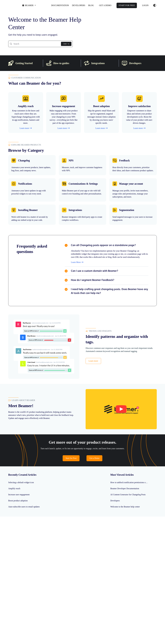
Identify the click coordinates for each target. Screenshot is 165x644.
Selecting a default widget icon (21, 482)
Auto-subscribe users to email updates (24, 507)
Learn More (77, 262)
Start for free (127, 5)
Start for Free (71, 458)
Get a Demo (94, 458)
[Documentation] (60, 5)
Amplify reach (14, 488)
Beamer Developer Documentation (125, 488)
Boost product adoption (18, 501)
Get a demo (105, 5)
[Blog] (91, 5)
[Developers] (79, 5)
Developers (115, 501)
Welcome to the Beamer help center (125, 507)
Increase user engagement (19, 495)
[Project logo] (11, 5)
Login (145, 5)
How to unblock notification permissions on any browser (130, 482)
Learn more (93, 361)
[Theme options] (155, 5)
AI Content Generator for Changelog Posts (128, 495)
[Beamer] (29, 5)
